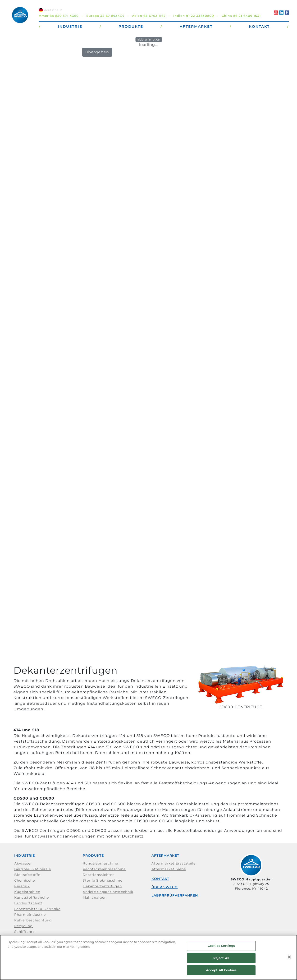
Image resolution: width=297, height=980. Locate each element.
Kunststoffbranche (32, 897)
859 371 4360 (67, 16)
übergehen (97, 52)
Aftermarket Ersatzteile (174, 863)
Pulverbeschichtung (33, 920)
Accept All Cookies (221, 970)
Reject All (221, 958)
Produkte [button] (131, 26)
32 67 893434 (112, 16)
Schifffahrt (24, 932)
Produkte (93, 856)
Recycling (23, 926)
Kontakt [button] (259, 26)
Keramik (22, 886)
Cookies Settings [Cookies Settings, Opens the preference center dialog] (221, 946)
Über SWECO (165, 887)
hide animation (148, 39)
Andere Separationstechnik (108, 892)
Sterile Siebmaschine (103, 880)
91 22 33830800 (200, 16)
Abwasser (23, 863)
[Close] (289, 957)
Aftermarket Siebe (169, 869)
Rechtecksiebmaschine (104, 869)
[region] (148, 957)
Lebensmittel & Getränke (37, 909)
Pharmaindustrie (30, 915)
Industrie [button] (70, 26)
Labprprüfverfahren (175, 895)
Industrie (25, 856)
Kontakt (160, 879)
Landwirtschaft (28, 903)
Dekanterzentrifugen (102, 886)
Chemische (25, 880)
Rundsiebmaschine (100, 863)
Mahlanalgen (95, 897)
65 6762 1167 (155, 16)
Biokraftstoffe (27, 875)
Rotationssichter (98, 875)
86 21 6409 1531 (247, 16)
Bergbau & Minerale (33, 869)
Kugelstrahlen (27, 892)
